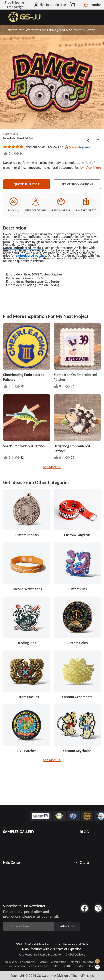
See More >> (52, 467)
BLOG (84, 832)
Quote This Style (27, 184)
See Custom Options (77, 184)
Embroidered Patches (30, 256)
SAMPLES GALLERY (19, 832)
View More (93, 168)
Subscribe (67, 926)
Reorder (95, 5)
